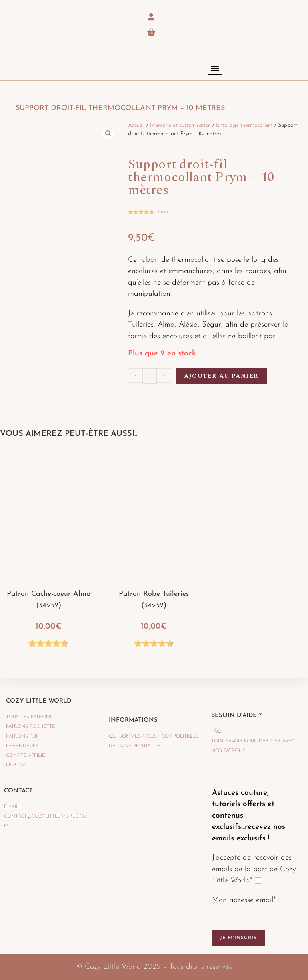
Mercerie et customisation (180, 125)
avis (163, 212)
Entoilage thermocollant (244, 125)
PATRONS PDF (22, 736)
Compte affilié (26, 756)
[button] (215, 68)
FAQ (216, 731)
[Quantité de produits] (150, 376)
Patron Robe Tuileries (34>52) (154, 600)
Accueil (136, 125)
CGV (167, 736)
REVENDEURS (22, 746)
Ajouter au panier (221, 376)
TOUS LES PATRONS (29, 717)
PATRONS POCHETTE (31, 727)
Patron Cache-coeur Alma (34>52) (49, 600)
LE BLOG (16, 765)
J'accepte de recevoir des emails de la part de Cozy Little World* (254, 869)
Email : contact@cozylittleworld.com (45, 816)
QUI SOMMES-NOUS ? (134, 736)
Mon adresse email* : (246, 900)
